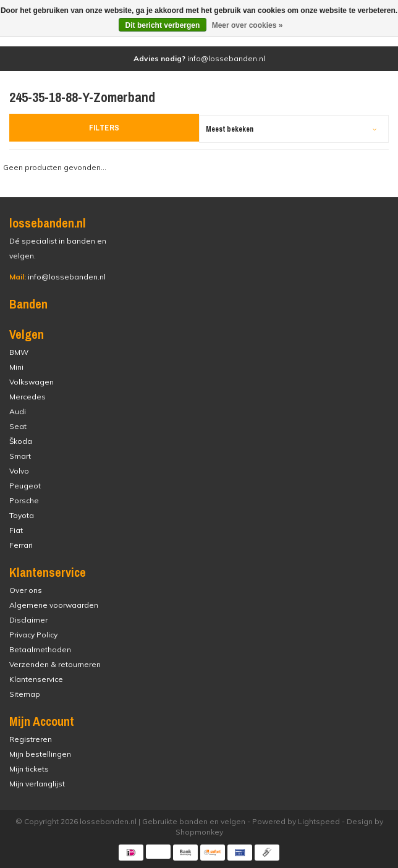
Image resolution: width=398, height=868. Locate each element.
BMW (19, 352)
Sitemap (25, 694)
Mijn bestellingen (40, 754)
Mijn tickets (29, 769)
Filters (104, 128)
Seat (18, 426)
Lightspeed (319, 821)
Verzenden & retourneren (55, 664)
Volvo (19, 471)
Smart (20, 456)
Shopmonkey (199, 832)
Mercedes (28, 397)
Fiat (16, 530)
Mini (16, 367)
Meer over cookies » (248, 25)
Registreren (31, 739)
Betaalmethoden (40, 649)
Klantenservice (36, 679)
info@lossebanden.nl (57, 277)
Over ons (26, 590)
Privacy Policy (33, 635)
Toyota (22, 515)
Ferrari (21, 545)
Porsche (24, 500)
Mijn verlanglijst (37, 784)
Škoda (21, 441)
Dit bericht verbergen (163, 25)
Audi (18, 411)
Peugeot (25, 486)
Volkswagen (32, 382)
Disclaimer (28, 620)
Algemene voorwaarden (54, 605)
